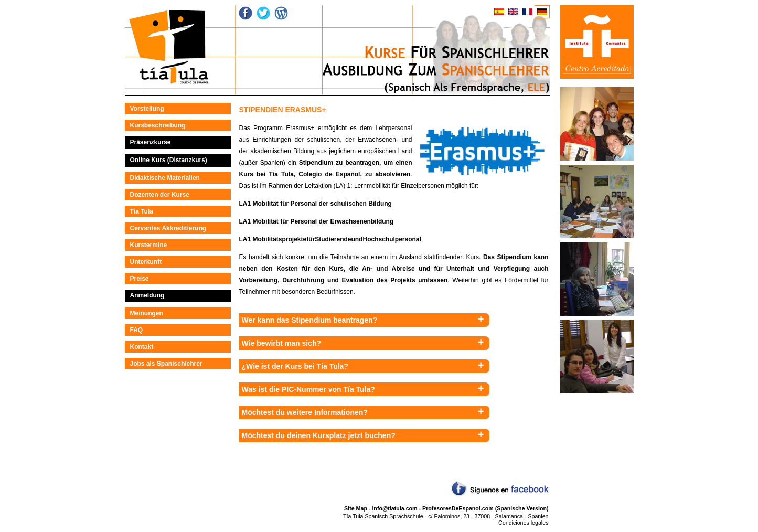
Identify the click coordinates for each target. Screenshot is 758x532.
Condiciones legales (523, 523)
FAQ (137, 330)
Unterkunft (146, 262)
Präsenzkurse (151, 142)
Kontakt (142, 347)
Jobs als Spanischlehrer (166, 364)
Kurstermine (149, 245)
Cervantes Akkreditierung (168, 228)
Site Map (356, 508)
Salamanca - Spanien (522, 516)
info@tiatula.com (394, 508)
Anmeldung (147, 295)
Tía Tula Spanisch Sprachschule (383, 516)
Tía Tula (142, 211)
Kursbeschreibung (158, 125)
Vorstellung (147, 109)
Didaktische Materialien (165, 178)
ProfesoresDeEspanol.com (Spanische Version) (485, 508)
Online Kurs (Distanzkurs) (169, 160)
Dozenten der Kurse (160, 195)
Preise (140, 279)
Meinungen (147, 313)
